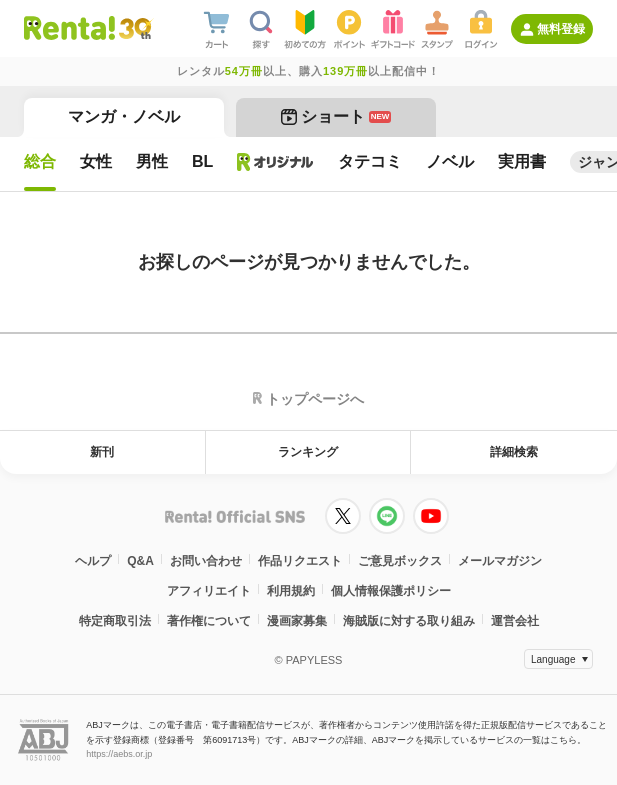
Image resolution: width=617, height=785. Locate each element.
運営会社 (515, 621)
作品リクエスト (300, 561)
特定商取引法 (115, 621)
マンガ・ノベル (124, 116)
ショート (336, 116)
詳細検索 (514, 452)
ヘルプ (93, 561)
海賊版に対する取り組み (409, 621)
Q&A (140, 561)
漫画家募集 (297, 621)
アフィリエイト (209, 591)
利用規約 (291, 591)
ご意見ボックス (400, 561)
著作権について (209, 621)
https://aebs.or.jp (119, 754)
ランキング (308, 452)
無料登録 (561, 29)
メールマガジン (500, 561)
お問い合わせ (206, 561)
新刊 (102, 452)
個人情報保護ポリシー (391, 591)
